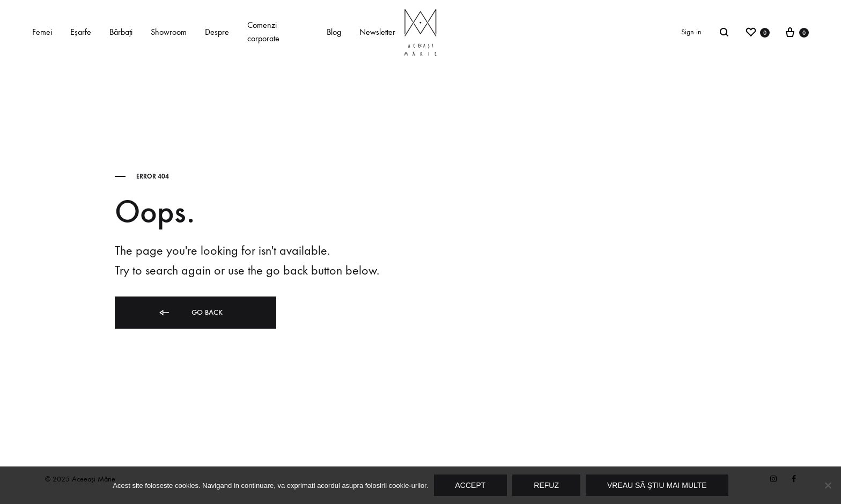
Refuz (546, 485)
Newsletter (377, 32)
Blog (334, 32)
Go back (190, 313)
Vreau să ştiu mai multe (657, 485)
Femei (42, 32)
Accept (471, 485)
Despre (217, 32)
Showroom (169, 32)
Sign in (691, 32)
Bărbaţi (121, 32)
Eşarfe (81, 32)
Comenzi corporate (263, 32)
